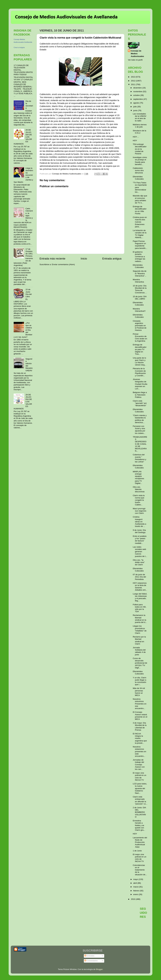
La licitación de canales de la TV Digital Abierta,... (140, 234)
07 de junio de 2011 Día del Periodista (139, 577)
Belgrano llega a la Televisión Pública (140, 395)
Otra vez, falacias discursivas (139, 489)
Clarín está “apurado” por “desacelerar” (140, 403)
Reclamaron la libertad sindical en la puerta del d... (140, 619)
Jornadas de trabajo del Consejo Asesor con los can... (139, 765)
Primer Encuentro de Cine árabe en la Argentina (140, 338)
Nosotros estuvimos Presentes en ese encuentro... (140, 704)
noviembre (138, 92)
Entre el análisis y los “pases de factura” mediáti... (140, 540)
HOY (135, 141)
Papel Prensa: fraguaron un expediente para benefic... (140, 245)
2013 (133, 77)
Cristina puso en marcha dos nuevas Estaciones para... (140, 222)
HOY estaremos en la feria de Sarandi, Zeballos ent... (140, 587)
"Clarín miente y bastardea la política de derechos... (140, 419)
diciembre (138, 88)
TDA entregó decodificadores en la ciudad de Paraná (140, 149)
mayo (136, 879)
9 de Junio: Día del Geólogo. (139, 531)
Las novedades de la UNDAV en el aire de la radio (140, 117)
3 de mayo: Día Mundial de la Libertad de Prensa (140, 726)
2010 (133, 899)
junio (136, 110)
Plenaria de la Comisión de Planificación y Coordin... (139, 372)
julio (135, 107)
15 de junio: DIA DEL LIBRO (140, 298)
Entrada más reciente (52, 259)
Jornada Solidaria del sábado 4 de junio (139, 651)
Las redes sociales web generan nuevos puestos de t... (140, 552)
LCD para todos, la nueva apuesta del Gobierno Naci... (140, 788)
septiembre (138, 99)
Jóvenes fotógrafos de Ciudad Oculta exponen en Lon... (140, 384)
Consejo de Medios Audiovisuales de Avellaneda (66, 17)
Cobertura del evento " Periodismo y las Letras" (140, 458)
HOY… (136, 137)
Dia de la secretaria (29, 105)
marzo (136, 887)
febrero (137, 891)
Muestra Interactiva (138, 281)
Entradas (89, 956)
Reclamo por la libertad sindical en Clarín (139, 640)
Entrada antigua (112, 259)
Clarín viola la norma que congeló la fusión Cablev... (139, 500)
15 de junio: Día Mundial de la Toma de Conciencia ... (140, 289)
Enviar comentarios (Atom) (63, 264)
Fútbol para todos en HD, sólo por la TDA (140, 608)
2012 (133, 81)
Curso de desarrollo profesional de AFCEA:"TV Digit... (140, 663)
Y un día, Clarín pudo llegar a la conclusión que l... (140, 681)
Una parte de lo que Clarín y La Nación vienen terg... (140, 361)
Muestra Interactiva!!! (139, 310)
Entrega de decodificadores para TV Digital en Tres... (140, 349)
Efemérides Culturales (138, 178)
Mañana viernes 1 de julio (140, 126)
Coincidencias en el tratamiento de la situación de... (140, 870)
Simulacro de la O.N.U (140, 132)
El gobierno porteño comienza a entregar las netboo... (139, 257)
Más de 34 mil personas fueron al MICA (139, 692)
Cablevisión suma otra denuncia (138, 170)
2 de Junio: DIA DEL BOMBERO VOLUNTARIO (139, 812)
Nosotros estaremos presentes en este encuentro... (140, 751)
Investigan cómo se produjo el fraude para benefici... (140, 161)
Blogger (99, 969)
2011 (133, 84)
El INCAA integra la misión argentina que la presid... (140, 738)
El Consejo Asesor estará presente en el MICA (140, 716)
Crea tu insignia (19, 47)
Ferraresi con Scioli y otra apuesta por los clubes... (139, 430)
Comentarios (91, 961)
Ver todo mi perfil (135, 60)
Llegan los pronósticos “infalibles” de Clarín (140, 630)
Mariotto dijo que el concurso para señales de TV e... (140, 199)
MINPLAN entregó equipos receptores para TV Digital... (139, 477)
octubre (137, 95)
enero (136, 894)
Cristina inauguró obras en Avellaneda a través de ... (140, 522)
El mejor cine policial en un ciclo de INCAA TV (140, 776)
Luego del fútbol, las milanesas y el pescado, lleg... (140, 597)
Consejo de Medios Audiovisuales (137, 54)
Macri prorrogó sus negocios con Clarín (140, 511)
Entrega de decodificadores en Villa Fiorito (140, 210)
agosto (136, 103)
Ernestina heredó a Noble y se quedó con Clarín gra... (139, 825)
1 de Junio (137, 851)
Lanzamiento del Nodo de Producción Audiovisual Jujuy (140, 842)
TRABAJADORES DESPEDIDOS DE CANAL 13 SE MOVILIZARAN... (140, 444)
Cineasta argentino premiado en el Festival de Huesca (140, 326)
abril (135, 883)
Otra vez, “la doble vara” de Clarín (139, 562)
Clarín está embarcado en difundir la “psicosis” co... (140, 800)
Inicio (84, 259)
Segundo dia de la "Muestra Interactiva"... (140, 273)
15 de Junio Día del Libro (29, 293)
